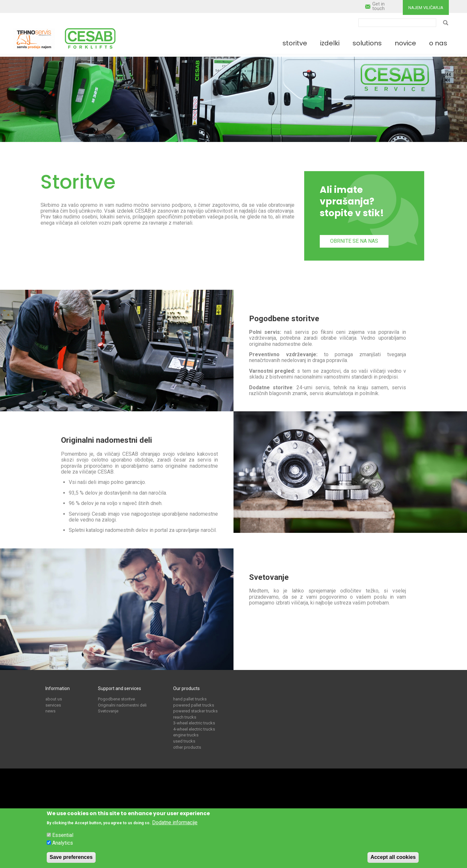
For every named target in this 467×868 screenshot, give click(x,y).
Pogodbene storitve (116, 699)
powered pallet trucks (194, 705)
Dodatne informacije (175, 824)
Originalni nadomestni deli (122, 705)
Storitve (295, 43)
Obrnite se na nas (354, 241)
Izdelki (330, 43)
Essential (63, 837)
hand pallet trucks (190, 699)
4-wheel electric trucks (194, 729)
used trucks (184, 741)
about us (54, 699)
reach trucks (185, 717)
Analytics (63, 845)
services (53, 705)
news (50, 711)
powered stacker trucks (195, 711)
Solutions (367, 43)
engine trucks (186, 735)
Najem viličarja (426, 8)
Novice (405, 43)
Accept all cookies (393, 859)
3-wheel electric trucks (194, 723)
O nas (438, 43)
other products (187, 747)
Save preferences (71, 859)
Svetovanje (108, 711)
